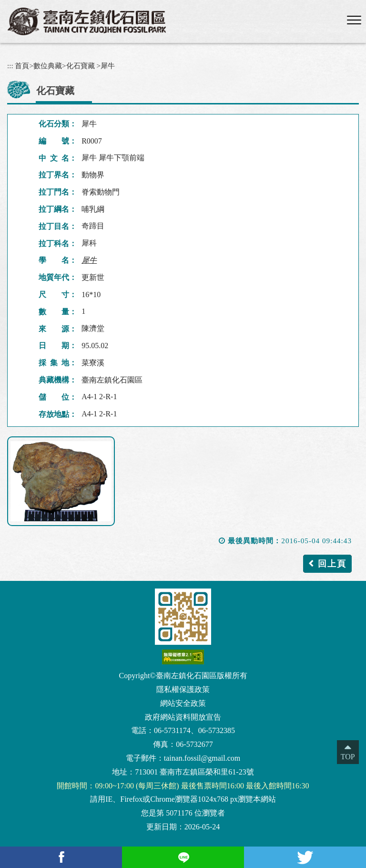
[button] (354, 21)
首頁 (22, 66)
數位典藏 (48, 66)
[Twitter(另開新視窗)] (305, 857)
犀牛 (108, 66)
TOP (348, 757)
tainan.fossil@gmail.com (202, 758)
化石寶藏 (81, 66)
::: (10, 66)
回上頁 (332, 564)
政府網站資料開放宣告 (183, 717)
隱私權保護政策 (183, 689)
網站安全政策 (183, 703)
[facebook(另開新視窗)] (61, 857)
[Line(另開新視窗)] (183, 857)
